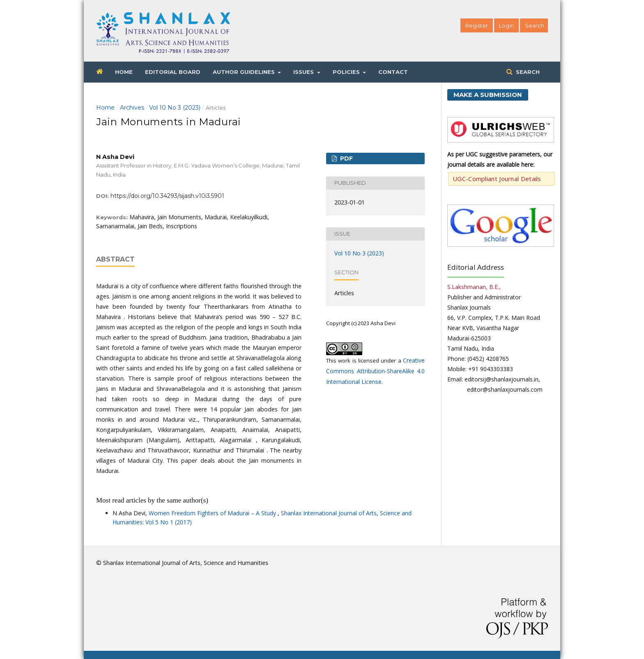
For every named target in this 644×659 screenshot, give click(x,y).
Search (527, 72)
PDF (346, 158)
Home (124, 72)
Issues (304, 72)
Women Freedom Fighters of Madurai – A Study (213, 513)
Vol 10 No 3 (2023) (175, 108)
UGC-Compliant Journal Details (497, 179)
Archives (132, 108)
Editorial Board (173, 72)
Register (477, 25)
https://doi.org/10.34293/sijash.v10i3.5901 (167, 196)
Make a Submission (488, 95)
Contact (393, 72)
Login (506, 25)
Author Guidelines (245, 72)
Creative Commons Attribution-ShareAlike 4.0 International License (375, 371)
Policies (347, 72)
